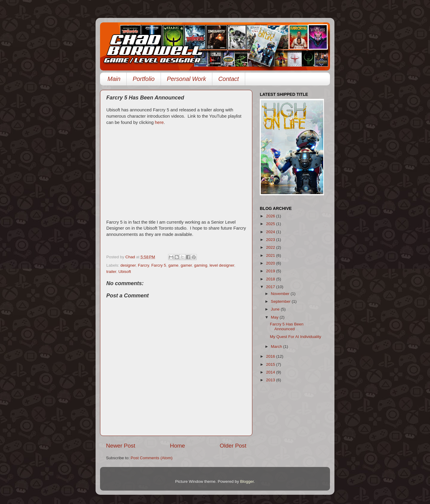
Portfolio (143, 79)
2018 (271, 279)
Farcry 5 (159, 265)
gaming (201, 265)
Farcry (143, 265)
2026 (271, 216)
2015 (271, 364)
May (275, 317)
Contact (229, 79)
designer (128, 265)
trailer (111, 272)
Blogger (247, 481)
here (159, 122)
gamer (186, 265)
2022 (271, 247)
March (277, 346)
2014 (271, 372)
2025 (271, 224)
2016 (271, 356)
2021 (271, 255)
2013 (271, 380)
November (281, 294)
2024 (271, 232)
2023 (271, 240)
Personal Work (186, 79)
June (276, 309)
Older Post (233, 446)
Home (177, 446)
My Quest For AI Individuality (296, 337)
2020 (271, 263)
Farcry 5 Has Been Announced (287, 326)
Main (114, 79)
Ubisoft (125, 272)
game (173, 265)
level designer (222, 265)
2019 (271, 271)
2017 (271, 287)
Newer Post (121, 446)
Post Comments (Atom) (152, 458)
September (281, 301)
